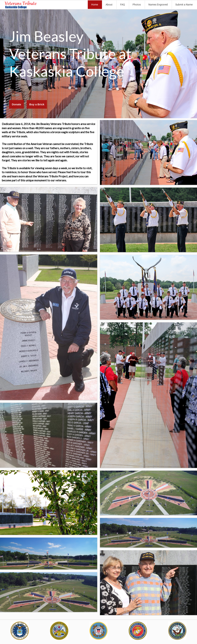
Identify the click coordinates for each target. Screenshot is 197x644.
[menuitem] (95, 5)
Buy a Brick (37, 104)
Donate (16, 104)
